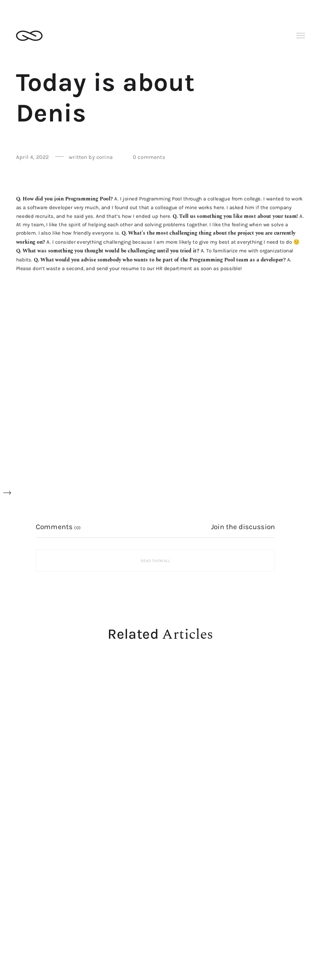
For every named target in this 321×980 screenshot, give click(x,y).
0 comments (149, 157)
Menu (301, 36)
